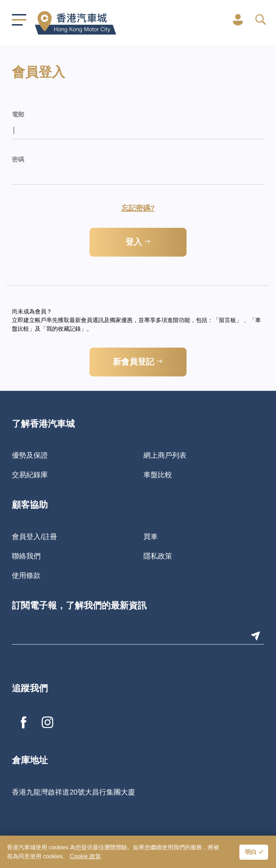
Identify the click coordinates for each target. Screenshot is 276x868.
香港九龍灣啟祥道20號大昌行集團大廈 (73, 792)
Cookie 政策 (85, 856)
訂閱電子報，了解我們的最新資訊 (79, 606)
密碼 (18, 160)
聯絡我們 (26, 556)
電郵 (18, 115)
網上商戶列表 (165, 455)
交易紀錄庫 (30, 475)
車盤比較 (158, 475)
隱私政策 (158, 556)
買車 (151, 537)
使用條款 (26, 575)
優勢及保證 (30, 455)
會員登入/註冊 (34, 537)
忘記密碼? (138, 208)
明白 (251, 853)
